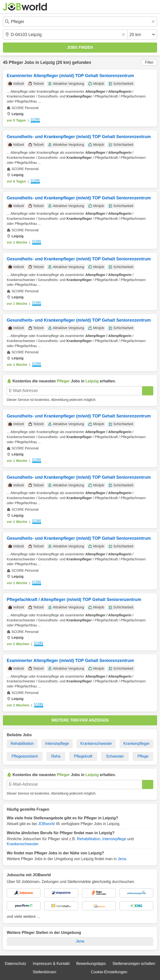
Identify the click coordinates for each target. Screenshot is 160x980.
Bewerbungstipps (91, 964)
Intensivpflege (57, 744)
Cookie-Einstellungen (109, 972)
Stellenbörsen (45, 972)
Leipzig (48, 62)
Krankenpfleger (137, 744)
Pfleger (16, 62)
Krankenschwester (96, 744)
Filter (149, 62)
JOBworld (46, 824)
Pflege (143, 756)
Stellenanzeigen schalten (134, 964)
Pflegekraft (83, 756)
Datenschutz (16, 964)
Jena (122, 859)
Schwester (115, 756)
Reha (56, 756)
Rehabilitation (22, 744)
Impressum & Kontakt (51, 964)
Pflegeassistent (25, 756)
